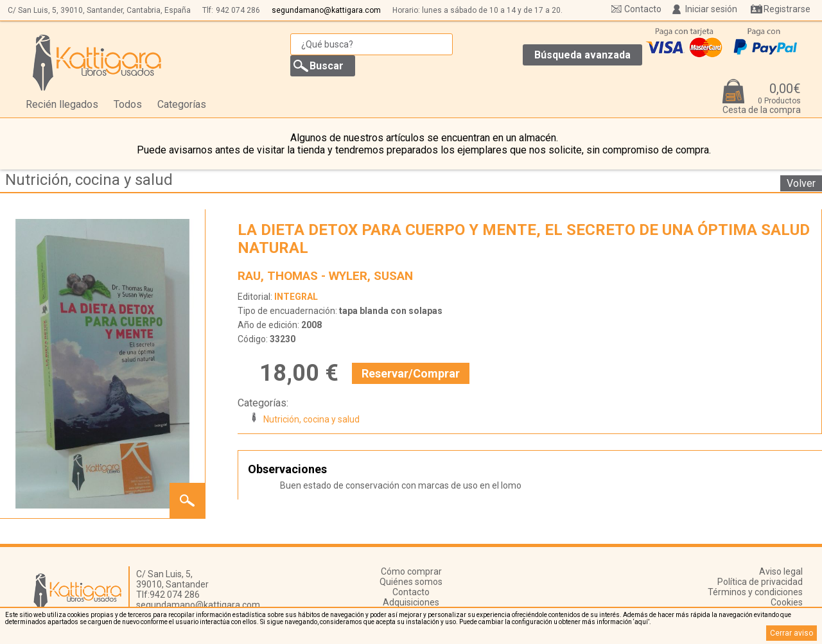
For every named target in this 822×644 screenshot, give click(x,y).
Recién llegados (62, 104)
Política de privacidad (760, 582)
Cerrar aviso (791, 633)
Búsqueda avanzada (582, 55)
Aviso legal (781, 571)
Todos (128, 104)
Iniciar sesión (711, 9)
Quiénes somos (411, 582)
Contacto (643, 9)
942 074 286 (238, 10)
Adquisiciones (411, 602)
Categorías (182, 104)
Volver (801, 183)
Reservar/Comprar (411, 373)
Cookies (787, 602)
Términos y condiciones (755, 592)
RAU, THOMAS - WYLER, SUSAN (325, 276)
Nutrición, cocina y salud (89, 180)
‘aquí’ (641, 622)
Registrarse (787, 9)
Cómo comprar (411, 571)
